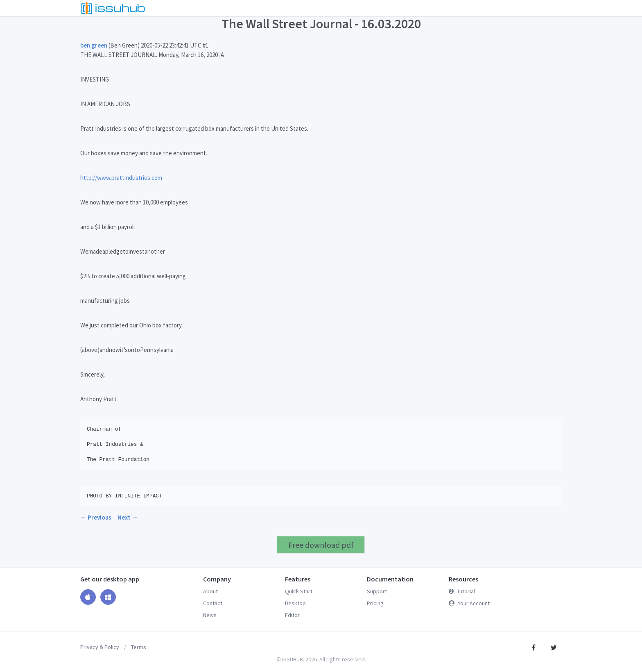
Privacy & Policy (100, 647)
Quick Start (299, 591)
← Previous (96, 517)
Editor (292, 615)
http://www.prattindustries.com (121, 178)
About (210, 591)
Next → (128, 517)
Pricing (375, 603)
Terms (139, 647)
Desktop (295, 603)
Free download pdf (321, 545)
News (210, 615)
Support (377, 591)
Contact (213, 603)
